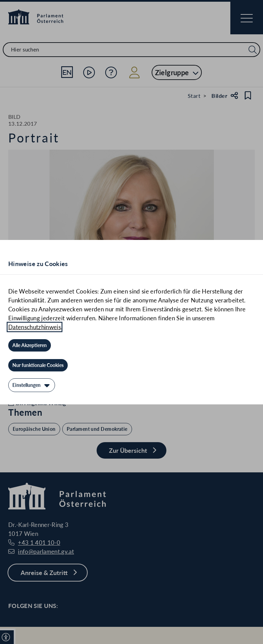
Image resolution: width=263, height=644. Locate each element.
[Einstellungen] (32, 385)
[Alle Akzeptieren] (30, 345)
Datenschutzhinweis (35, 327)
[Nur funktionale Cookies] (38, 365)
